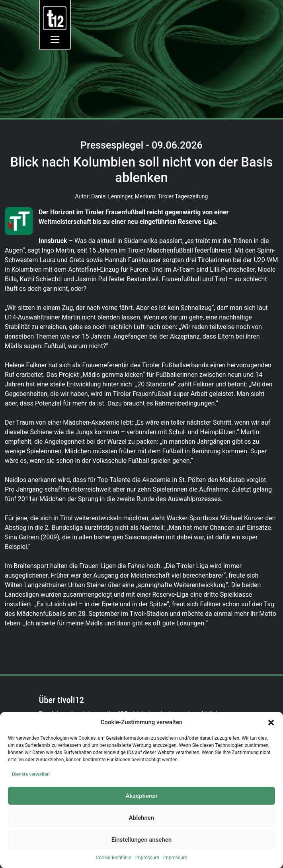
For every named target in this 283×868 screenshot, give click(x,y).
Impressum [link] (147, 858)
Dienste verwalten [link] (31, 774)
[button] (271, 722)
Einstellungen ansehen (141, 840)
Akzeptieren (141, 796)
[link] (55, 18)
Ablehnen (141, 818)
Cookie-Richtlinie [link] (114, 858)
